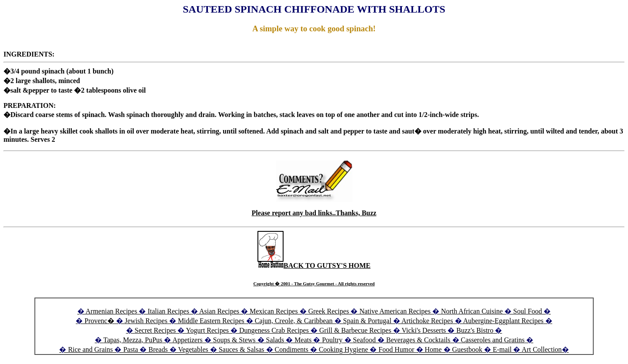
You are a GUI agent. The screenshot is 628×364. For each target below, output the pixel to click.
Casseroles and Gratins (493, 340)
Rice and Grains (90, 349)
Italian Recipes (169, 311)
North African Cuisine (472, 311)
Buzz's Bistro (475, 330)
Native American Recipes (395, 311)
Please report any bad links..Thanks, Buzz (314, 213)
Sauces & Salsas (242, 349)
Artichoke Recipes (427, 321)
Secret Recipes (155, 330)
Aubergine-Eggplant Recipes (503, 321)
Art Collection (542, 349)
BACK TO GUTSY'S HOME (314, 265)
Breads (158, 349)
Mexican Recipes (275, 311)
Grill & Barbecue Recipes (356, 330)
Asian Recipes (219, 311)
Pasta (130, 349)
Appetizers (188, 340)
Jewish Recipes (147, 321)
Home (433, 349)
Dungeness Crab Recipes (274, 330)
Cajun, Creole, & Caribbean (294, 321)
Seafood (364, 340)
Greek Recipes (329, 311)
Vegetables (193, 349)
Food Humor (397, 349)
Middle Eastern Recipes (212, 321)
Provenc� (99, 321)
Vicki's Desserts (424, 330)
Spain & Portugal (367, 321)
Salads (275, 340)
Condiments (292, 349)
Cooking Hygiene (344, 349)
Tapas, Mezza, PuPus (133, 340)
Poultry (332, 340)
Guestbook (467, 349)
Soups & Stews (234, 340)
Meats (303, 340)
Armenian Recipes (112, 311)
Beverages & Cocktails (419, 340)
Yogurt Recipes (207, 330)
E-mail (502, 349)
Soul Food (528, 311)
